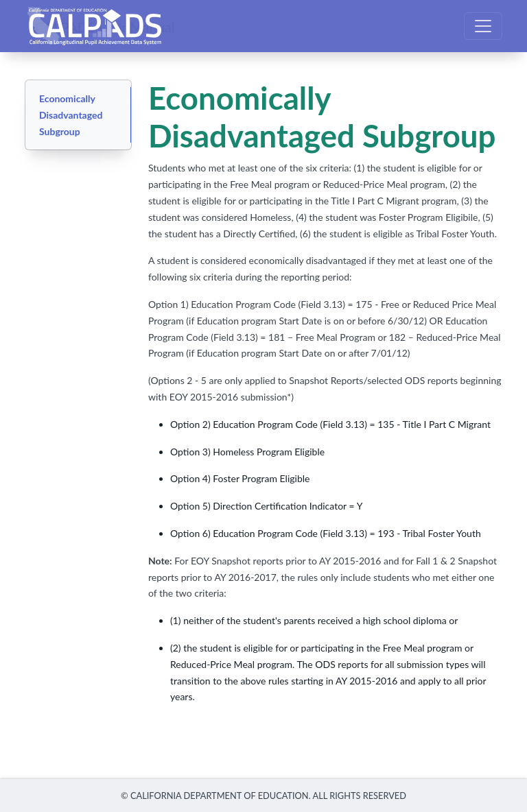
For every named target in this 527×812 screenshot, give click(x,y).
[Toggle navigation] (483, 26)
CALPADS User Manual (105, 26)
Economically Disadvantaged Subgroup (71, 115)
